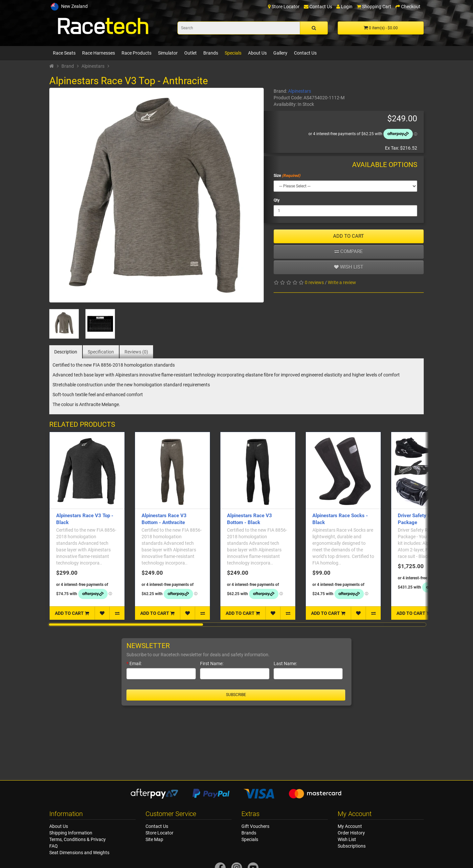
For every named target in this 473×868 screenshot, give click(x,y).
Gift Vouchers (255, 826)
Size (277, 176)
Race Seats (64, 53)
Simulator (168, 53)
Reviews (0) (136, 352)
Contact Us (305, 53)
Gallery (280, 53)
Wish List (347, 839)
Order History (351, 833)
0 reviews (314, 282)
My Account (350, 826)
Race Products (136, 53)
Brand (68, 66)
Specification (101, 352)
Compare (349, 252)
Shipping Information (71, 833)
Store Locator (159, 833)
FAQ (54, 846)
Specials (233, 53)
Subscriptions (352, 846)
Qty (277, 200)
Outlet (191, 53)
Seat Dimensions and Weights (79, 853)
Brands (211, 53)
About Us (257, 53)
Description (66, 352)
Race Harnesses (99, 53)
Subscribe (236, 695)
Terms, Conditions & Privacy (78, 839)
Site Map (154, 839)
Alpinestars (93, 66)
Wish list (349, 267)
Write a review (342, 282)
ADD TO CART (349, 236)
